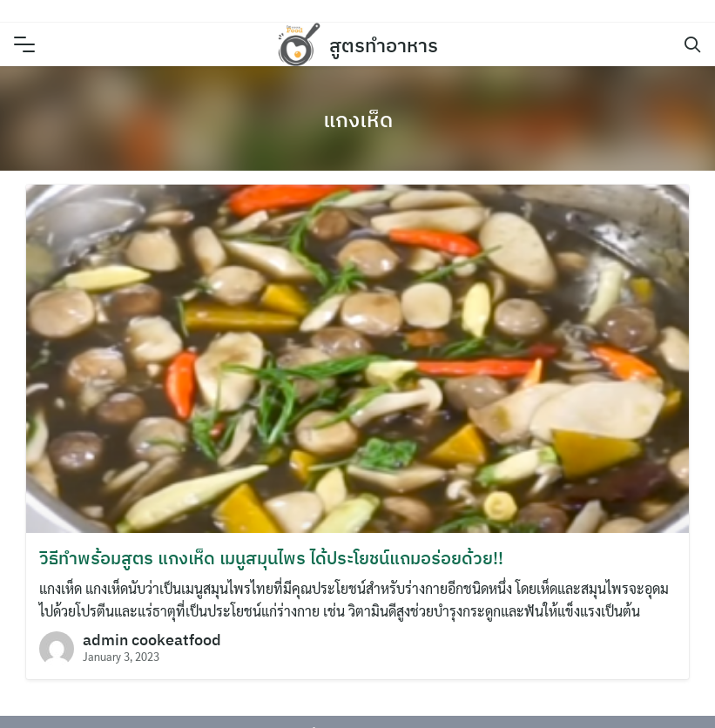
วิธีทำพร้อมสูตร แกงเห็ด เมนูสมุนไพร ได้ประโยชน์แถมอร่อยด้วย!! (271, 558)
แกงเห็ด (358, 119)
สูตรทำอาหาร (384, 45)
